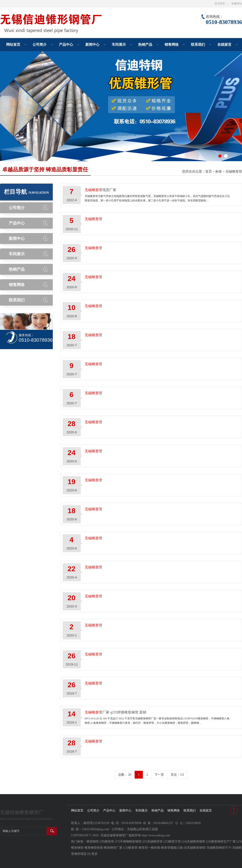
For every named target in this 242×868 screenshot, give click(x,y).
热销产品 (145, 45)
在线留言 (224, 45)
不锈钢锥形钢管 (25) (134, 842)
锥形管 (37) (112, 842)
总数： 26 (125, 775)
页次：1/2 (177, 775)
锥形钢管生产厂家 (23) (226, 842)
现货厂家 (101, 190)
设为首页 (220, 4)
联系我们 (198, 45)
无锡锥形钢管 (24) (199, 842)
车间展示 (119, 45)
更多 (95, 854)
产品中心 (66, 45)
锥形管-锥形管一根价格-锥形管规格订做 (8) (158, 848)
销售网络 (172, 45)
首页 (209, 171)
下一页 (159, 775)
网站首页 (13, 45)
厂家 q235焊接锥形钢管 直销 (115, 712)
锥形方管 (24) (178, 842)
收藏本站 (237, 4)
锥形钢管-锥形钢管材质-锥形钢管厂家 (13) (100, 848)
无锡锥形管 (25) (158, 842)
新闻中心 (92, 45)
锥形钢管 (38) (96, 842)
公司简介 (40, 45)
